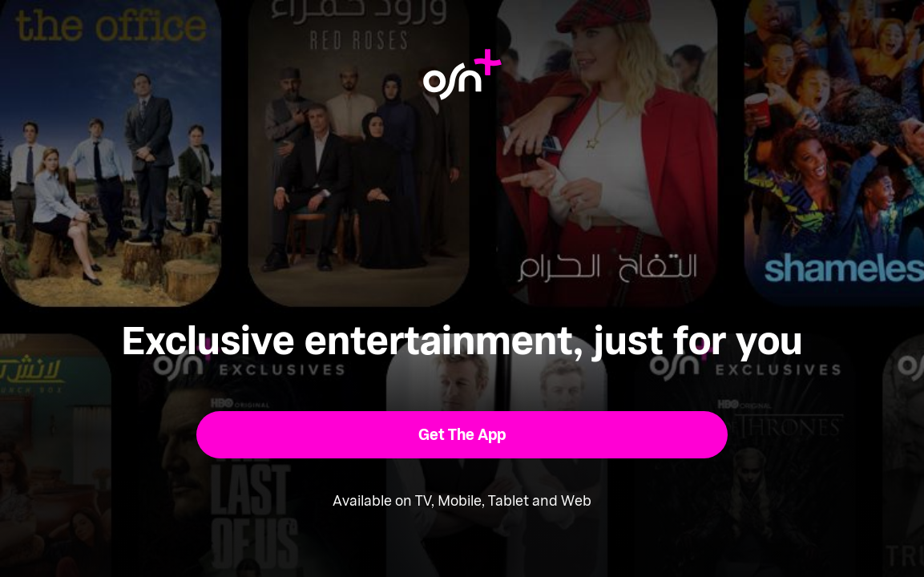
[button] (462, 435)
